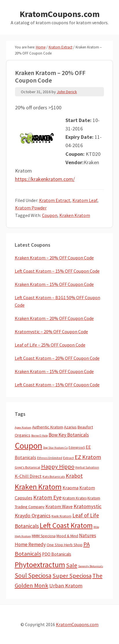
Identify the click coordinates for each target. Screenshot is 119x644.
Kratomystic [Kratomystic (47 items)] (88, 506)
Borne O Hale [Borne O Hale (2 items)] (40, 436)
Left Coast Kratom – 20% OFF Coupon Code (57, 358)
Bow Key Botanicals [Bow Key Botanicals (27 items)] (69, 435)
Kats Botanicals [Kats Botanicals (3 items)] (54, 477)
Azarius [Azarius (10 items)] (70, 427)
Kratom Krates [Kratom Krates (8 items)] (75, 498)
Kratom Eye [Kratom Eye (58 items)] (47, 497)
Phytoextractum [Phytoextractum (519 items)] (40, 565)
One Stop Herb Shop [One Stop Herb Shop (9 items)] (65, 545)
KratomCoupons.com (60, 14)
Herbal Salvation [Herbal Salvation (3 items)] (87, 467)
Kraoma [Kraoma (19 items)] (71, 488)
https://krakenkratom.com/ (45, 179)
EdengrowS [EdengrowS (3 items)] (77, 448)
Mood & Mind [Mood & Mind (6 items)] (67, 536)
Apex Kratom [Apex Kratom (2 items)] (23, 427)
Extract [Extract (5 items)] (68, 458)
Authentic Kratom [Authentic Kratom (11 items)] (48, 427)
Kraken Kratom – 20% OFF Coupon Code (54, 258)
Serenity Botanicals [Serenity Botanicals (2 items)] (91, 566)
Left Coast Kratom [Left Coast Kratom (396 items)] (66, 525)
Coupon (50, 215)
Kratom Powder (31, 208)
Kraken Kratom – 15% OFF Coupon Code (54, 284)
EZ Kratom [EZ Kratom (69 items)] (88, 457)
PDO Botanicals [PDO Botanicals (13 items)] (57, 554)
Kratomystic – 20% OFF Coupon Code (51, 332)
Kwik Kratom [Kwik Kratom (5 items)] (62, 516)
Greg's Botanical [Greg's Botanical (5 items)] (28, 467)
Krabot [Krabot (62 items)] (74, 476)
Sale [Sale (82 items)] (72, 565)
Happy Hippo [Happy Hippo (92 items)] (58, 467)
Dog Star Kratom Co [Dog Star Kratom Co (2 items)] (55, 448)
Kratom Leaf (85, 200)
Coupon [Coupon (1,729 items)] (29, 446)
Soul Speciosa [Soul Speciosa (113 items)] (33, 575)
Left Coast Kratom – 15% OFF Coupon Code (57, 271)
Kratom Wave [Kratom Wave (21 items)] (59, 506)
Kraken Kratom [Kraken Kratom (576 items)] (38, 487)
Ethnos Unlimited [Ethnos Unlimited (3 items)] (50, 458)
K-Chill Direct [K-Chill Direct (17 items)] (28, 476)
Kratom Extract (55, 200)
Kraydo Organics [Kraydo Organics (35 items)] (33, 515)
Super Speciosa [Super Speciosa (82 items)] (72, 576)
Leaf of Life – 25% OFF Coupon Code (50, 345)
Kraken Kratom (75, 215)
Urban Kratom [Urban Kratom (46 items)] (66, 586)
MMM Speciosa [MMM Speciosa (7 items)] (44, 536)
